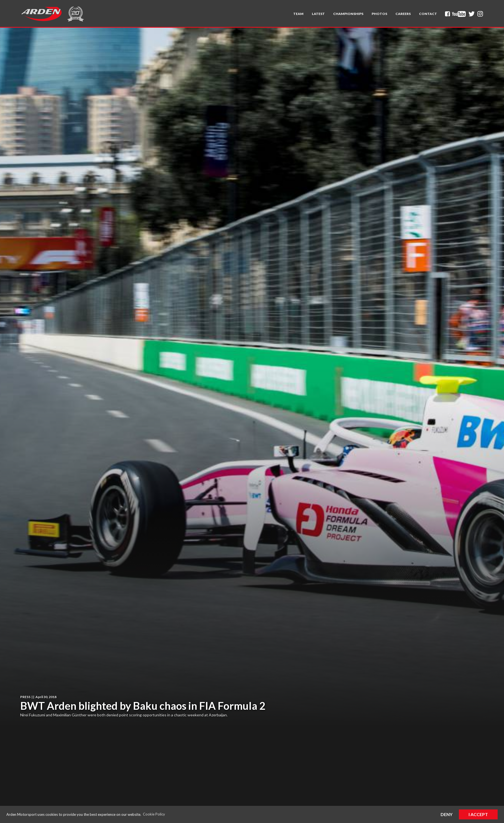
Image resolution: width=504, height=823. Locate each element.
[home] (41, 14)
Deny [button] (447, 814)
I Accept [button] (478, 814)
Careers (403, 14)
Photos (379, 14)
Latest (318, 14)
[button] (298, 14)
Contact (428, 14)
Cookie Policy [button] (154, 814)
